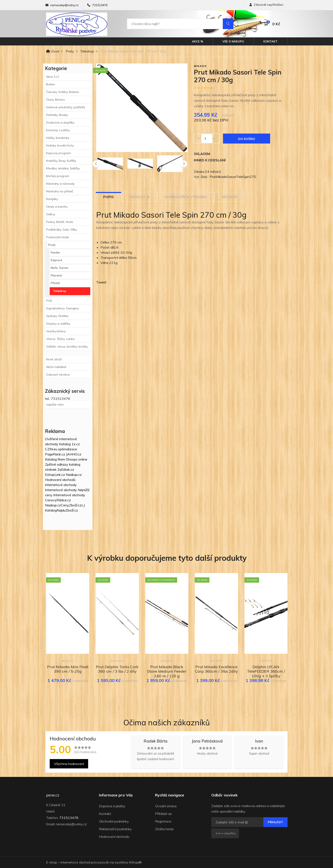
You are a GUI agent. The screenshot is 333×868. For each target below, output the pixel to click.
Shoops (72, 459)
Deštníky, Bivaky (57, 115)
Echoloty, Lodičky (58, 130)
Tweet (101, 282)
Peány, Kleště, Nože (60, 222)
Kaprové (56, 260)
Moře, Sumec (60, 268)
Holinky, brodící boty (60, 145)
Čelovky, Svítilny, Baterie (63, 92)
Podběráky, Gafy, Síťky (61, 230)
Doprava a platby (112, 806)
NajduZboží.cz (67, 510)
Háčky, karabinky (58, 138)
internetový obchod (75, 862)
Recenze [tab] (229, 197)
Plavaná (56, 275)
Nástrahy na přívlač (60, 191)
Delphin (117, 661)
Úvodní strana (166, 806)
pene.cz (53, 795)
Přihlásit (275, 822)
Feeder (55, 252)
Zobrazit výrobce (58, 375)
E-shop (52, 862)
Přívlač (55, 283)
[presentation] (96, 164)
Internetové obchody (61, 490)
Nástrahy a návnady (60, 184)
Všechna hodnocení (69, 764)
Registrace (163, 821)
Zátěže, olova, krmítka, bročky (67, 347)
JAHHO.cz (74, 454)
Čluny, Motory (55, 100)
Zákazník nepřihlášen (266, 5)
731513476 (100, 5)
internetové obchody (61, 485)
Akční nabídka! (56, 367)
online (83, 459)
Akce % (198, 41)
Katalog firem (55, 459)
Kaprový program (59, 153)
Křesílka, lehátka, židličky (63, 168)
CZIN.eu (51, 449)
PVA (49, 301)
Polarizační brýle (58, 237)
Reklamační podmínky (115, 829)
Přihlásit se (163, 814)
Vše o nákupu (233, 41)
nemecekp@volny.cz (64, 5)
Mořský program (58, 176)
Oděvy (51, 214)
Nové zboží (54, 359)
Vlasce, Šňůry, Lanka (60, 339)
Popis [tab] (109, 197)
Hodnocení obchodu (114, 837)
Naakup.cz (74, 475)
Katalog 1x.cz (69, 444)
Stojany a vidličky (58, 324)
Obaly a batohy (57, 207)
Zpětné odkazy (57, 464)
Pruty (70, 51)
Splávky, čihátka (57, 316)
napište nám (55, 404)
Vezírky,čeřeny (56, 331)
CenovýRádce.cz (58, 500)
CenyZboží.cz (71, 505)
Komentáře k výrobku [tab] (186, 197)
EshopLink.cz (55, 475)
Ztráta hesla (164, 829)
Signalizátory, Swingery (62, 308)
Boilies (51, 84)
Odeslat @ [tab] (139, 197)
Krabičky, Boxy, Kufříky (61, 161)
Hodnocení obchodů (60, 480)
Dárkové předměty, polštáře (66, 107)
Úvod (53, 51)
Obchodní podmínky (114, 821)
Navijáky (52, 199)
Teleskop (87, 51)
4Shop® (135, 862)
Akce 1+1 (53, 77)
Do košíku (247, 139)
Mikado (200, 66)
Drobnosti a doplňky (60, 123)
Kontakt (270, 41)
